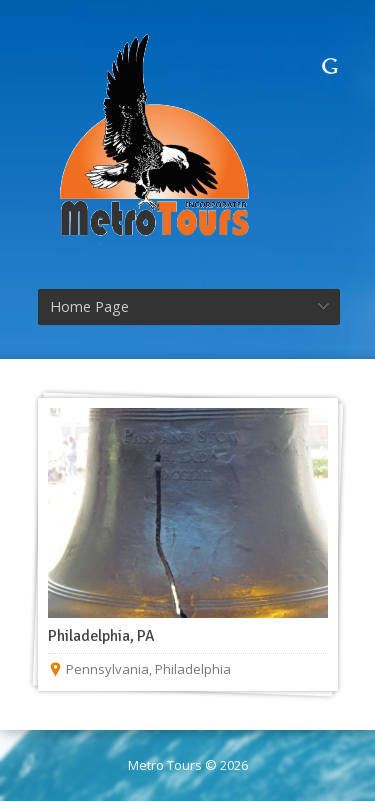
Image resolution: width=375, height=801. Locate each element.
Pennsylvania (107, 669)
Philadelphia (193, 669)
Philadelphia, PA (101, 636)
